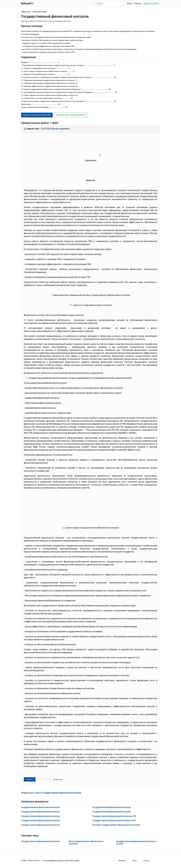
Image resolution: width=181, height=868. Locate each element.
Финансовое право (40, 12)
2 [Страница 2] (37, 779)
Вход (129, 3)
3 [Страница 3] (42, 779)
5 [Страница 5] (50, 779)
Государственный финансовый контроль (40, 807)
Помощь (137, 3)
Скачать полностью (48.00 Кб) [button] (37, 115)
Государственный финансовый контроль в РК (114, 821)
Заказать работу (151, 3)
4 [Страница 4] (46, 779)
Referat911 (36, 861)
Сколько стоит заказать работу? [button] (71, 115)
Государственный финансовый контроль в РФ (114, 816)
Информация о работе (51, 793)
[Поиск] (109, 3)
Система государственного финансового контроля (116, 825)
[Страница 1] (30, 779)
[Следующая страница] (58, 779)
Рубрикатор (26, 12)
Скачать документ (60, 129)
